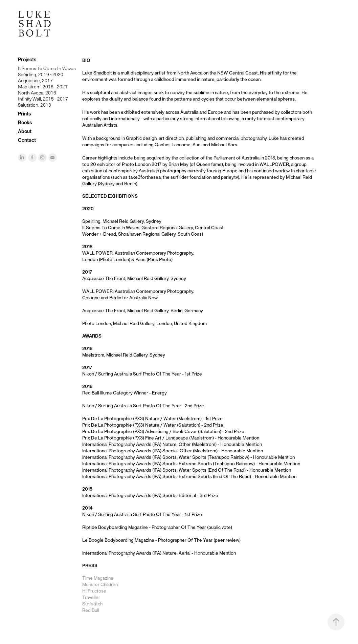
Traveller (91, 597)
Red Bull (91, 610)
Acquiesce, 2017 (35, 80)
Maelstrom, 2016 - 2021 (43, 87)
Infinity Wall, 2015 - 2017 (43, 99)
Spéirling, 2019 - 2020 (41, 74)
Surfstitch (92, 604)
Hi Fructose (94, 591)
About (25, 131)
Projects (27, 60)
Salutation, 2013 (35, 105)
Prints (24, 114)
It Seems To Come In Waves (47, 68)
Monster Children (100, 584)
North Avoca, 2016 (37, 93)
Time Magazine (98, 578)
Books (25, 123)
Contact (27, 140)
